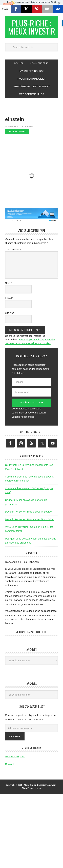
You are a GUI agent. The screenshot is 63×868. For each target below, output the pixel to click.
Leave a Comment (17, 132)
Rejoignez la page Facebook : (32, 632)
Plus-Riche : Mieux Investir (32, 27)
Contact (9, 764)
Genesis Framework (47, 785)
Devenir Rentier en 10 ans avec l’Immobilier (29, 519)
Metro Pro (29, 785)
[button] (32, 6)
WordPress (28, 788)
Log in (38, 788)
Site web (10, 313)
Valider (45, 10)
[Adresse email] (32, 392)
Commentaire (13, 250)
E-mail (9, 298)
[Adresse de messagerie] (32, 728)
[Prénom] (32, 382)
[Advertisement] (34, 143)
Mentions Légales (15, 756)
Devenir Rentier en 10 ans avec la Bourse (28, 512)
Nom (8, 283)
